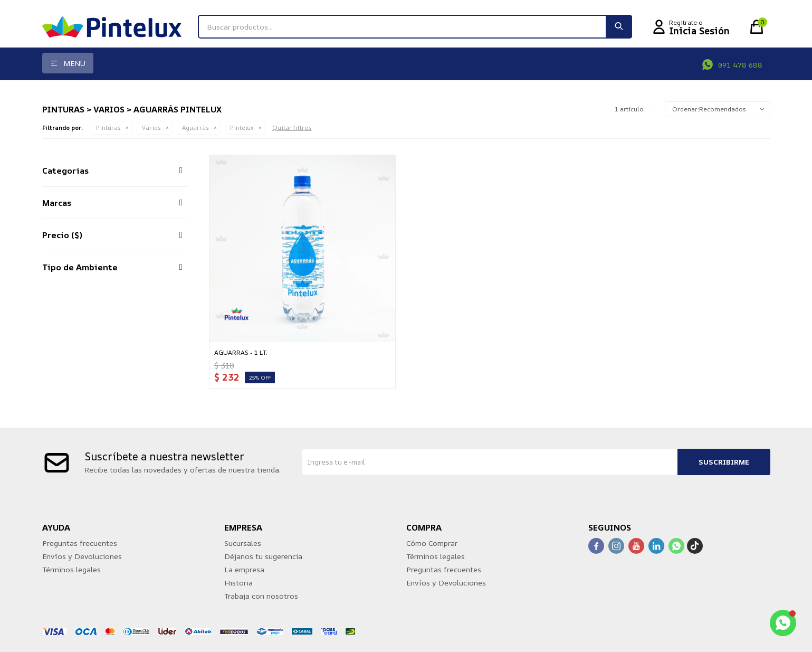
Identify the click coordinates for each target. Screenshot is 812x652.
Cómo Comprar (432, 543)
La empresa (244, 569)
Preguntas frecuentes (80, 543)
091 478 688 (740, 65)
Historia (238, 583)
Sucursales (243, 543)
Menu (74, 63)
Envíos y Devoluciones (82, 556)
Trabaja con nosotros (261, 596)
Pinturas (108, 127)
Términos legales (71, 569)
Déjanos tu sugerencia (263, 556)
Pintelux (242, 127)
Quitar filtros (292, 127)
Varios (151, 127)
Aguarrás (195, 127)
